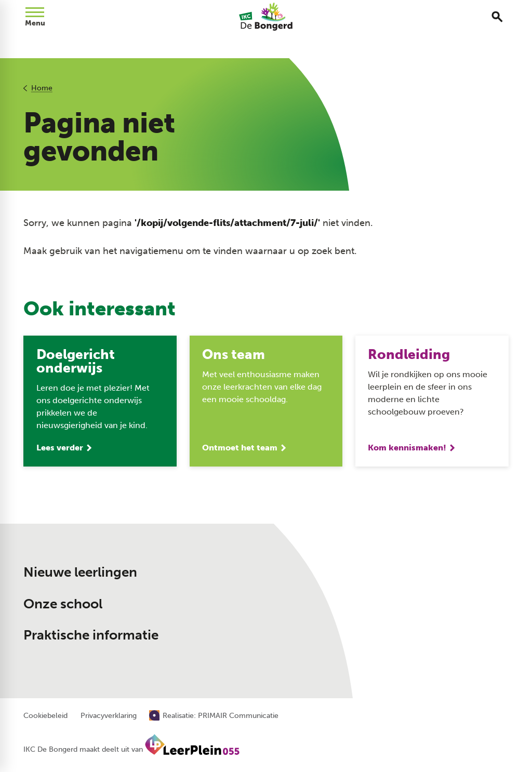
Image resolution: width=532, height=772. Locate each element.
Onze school (63, 604)
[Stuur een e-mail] (396, 577)
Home (42, 88)
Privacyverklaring (109, 716)
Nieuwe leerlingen (80, 572)
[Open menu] (35, 17)
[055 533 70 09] (390, 561)
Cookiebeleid (45, 716)
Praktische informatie (91, 635)
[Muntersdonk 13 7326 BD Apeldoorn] (402, 600)
